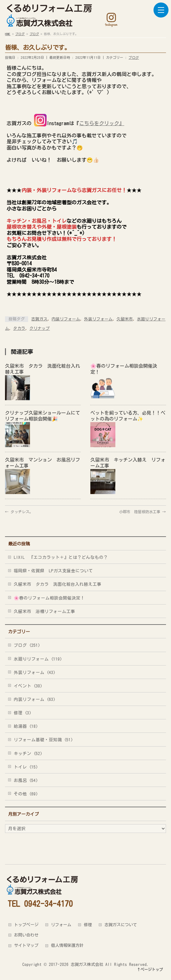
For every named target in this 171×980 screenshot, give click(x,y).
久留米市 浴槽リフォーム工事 (44, 611)
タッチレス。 (19, 512)
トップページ (26, 925)
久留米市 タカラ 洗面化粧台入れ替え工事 (58, 584)
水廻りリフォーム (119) (38, 659)
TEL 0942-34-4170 (40, 904)
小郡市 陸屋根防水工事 (143, 512)
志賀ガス (39, 319)
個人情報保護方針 (67, 945)
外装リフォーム (98, 319)
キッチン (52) (28, 753)
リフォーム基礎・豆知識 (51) (43, 740)
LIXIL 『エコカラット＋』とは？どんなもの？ (61, 557)
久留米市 (125, 319)
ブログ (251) (27, 645)
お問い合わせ (26, 935)
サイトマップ (26, 945)
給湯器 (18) (26, 726)
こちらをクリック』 (102, 123)
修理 (88, 925)
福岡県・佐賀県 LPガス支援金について (53, 571)
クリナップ (40, 328)
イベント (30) (28, 686)
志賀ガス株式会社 (87, 964)
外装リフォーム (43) (35, 672)
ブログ (134, 57)
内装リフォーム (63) (35, 699)
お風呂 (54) (26, 780)
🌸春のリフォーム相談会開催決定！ (49, 598)
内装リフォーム (66, 319)
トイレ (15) (26, 767)
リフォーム (61, 925)
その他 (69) (26, 794)
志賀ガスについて (121, 925)
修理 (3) (23, 713)
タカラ (19, 328)
